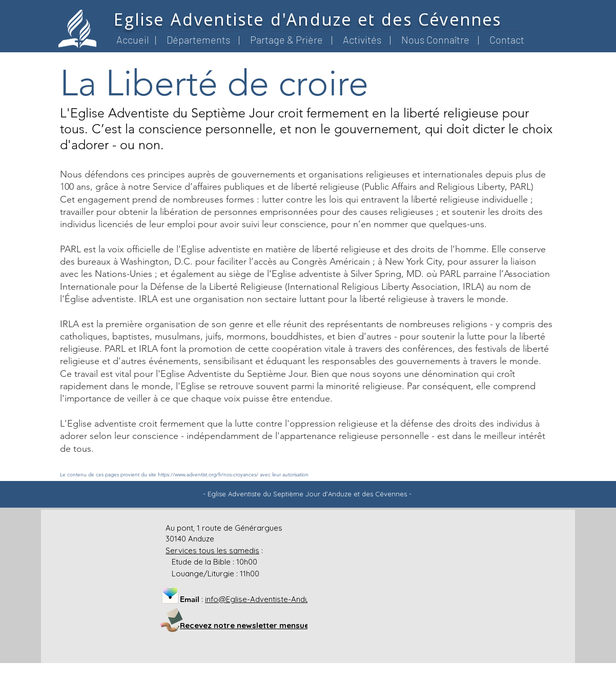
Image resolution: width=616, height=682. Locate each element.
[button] (203, 39)
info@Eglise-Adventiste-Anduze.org (269, 599)
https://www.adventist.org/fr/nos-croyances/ (208, 475)
